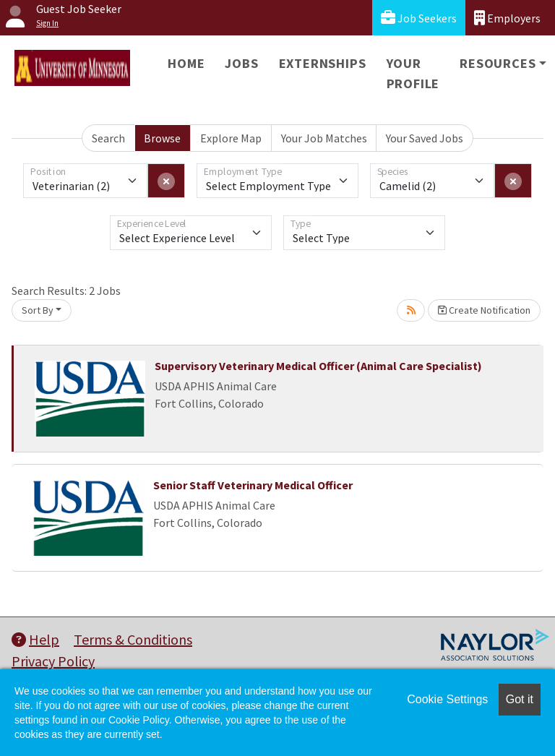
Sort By (38, 310)
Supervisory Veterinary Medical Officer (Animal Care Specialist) (318, 366)
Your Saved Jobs (425, 138)
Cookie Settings (447, 699)
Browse (162, 138)
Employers (507, 18)
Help (35, 639)
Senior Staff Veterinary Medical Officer (253, 485)
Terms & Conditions (133, 639)
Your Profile (413, 73)
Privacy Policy (53, 661)
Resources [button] (498, 63)
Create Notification (484, 310)
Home (186, 63)
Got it (520, 699)
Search (108, 138)
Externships (323, 63)
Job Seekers (419, 18)
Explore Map (231, 138)
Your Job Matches (324, 138)
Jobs (241, 63)
